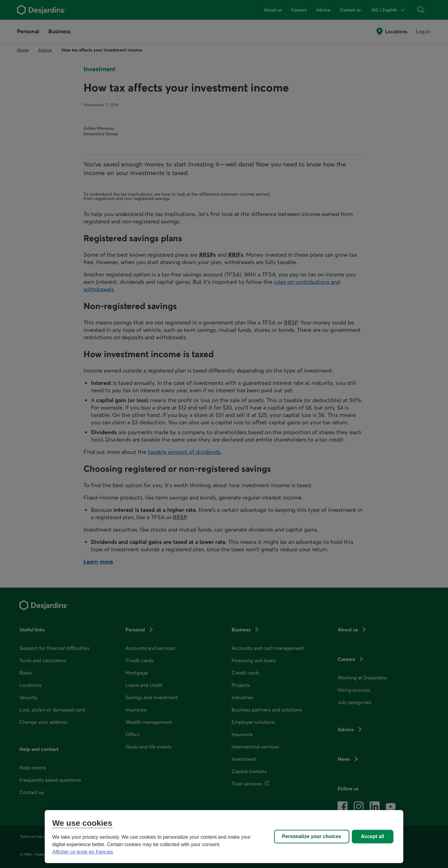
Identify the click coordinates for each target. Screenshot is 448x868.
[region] (224, 837)
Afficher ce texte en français (82, 852)
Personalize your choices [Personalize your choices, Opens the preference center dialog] (312, 836)
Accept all (372, 836)
